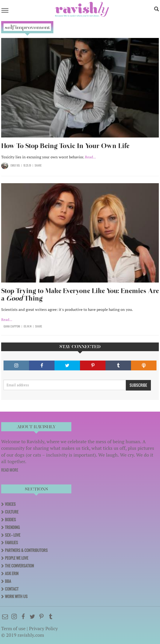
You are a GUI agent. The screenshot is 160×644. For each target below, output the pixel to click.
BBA (8, 581)
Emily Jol (15, 165)
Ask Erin (12, 573)
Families (11, 543)
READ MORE (10, 470)
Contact (12, 589)
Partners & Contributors (26, 550)
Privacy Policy (43, 628)
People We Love (17, 558)
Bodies (10, 520)
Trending (12, 527)
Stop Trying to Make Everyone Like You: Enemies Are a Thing (80, 295)
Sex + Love (13, 535)
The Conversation (19, 566)
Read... (90, 157)
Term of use (13, 628)
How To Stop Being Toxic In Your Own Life (65, 146)
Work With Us (16, 596)
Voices (10, 504)
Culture (12, 512)
